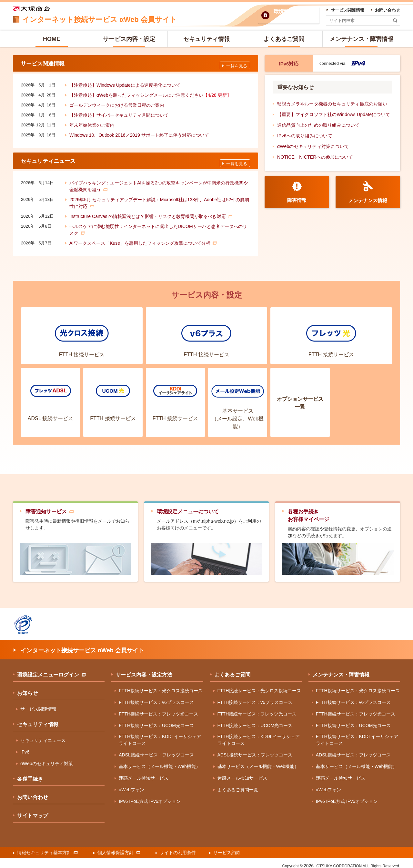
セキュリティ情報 (38, 720)
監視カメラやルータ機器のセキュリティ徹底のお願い (332, 104)
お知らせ (27, 689)
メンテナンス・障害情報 (341, 671)
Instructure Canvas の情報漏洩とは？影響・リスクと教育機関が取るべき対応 (151, 212)
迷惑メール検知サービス (144, 774)
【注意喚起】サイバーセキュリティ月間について (119, 113)
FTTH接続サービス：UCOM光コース (156, 721)
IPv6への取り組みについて (305, 136)
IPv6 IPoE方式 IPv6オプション (150, 797)
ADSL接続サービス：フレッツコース (156, 751)
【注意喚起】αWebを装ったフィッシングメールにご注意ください (150, 93)
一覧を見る (237, 64)
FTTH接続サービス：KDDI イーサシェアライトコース (160, 736)
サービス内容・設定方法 (144, 671)
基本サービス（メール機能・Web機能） (160, 762)
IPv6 (25, 748)
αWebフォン (131, 785)
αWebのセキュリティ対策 (47, 759)
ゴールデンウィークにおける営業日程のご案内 (117, 103)
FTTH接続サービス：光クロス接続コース (161, 686)
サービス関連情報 (38, 705)
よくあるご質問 (232, 671)
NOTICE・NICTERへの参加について (315, 157)
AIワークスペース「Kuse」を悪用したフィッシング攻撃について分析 (143, 239)
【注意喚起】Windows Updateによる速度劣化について (125, 83)
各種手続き (30, 775)
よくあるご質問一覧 (238, 785)
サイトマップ (33, 811)
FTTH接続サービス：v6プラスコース (156, 698)
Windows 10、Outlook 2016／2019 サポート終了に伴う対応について (139, 133)
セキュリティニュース (43, 736)
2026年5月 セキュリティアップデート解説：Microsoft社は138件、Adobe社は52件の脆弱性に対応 (159, 198)
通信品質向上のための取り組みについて (318, 125)
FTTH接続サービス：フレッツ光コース (158, 710)
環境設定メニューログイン (51, 671)
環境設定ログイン (294, 15)
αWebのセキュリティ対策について (313, 146)
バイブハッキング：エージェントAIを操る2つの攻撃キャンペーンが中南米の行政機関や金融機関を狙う (159, 182)
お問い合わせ (33, 793)
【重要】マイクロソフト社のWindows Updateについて (334, 114)
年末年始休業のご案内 (92, 123)
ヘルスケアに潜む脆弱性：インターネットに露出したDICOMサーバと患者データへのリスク (158, 225)
